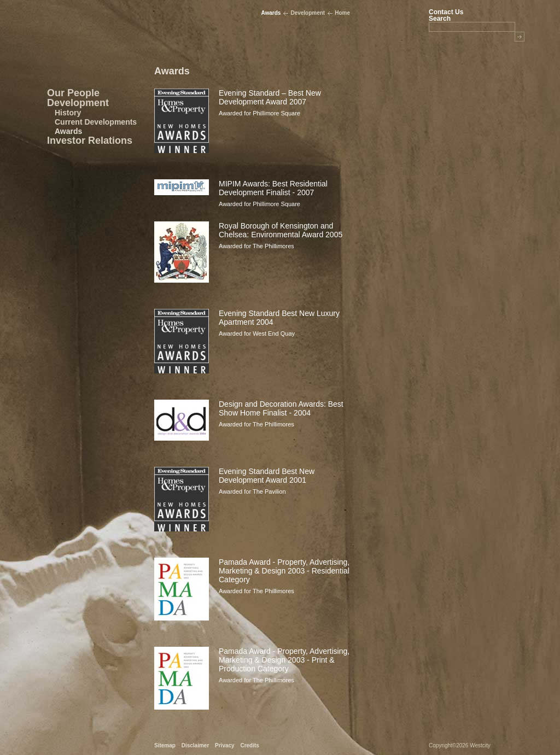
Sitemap (165, 745)
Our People (73, 93)
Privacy (225, 745)
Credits (249, 745)
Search (440, 18)
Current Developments (96, 122)
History (68, 113)
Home (342, 13)
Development (78, 103)
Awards (68, 131)
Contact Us (446, 12)
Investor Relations (90, 141)
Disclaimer (196, 745)
